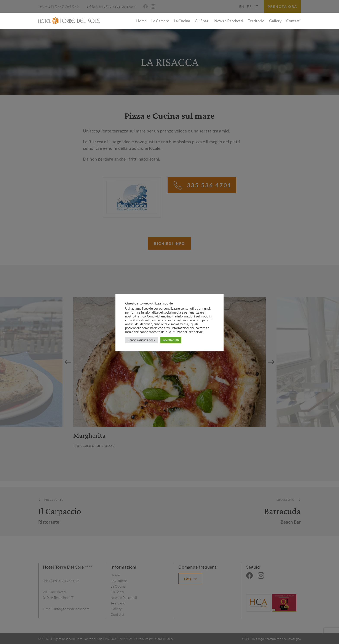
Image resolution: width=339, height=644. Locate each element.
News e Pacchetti (229, 21)
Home (141, 21)
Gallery (275, 21)
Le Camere (160, 21)
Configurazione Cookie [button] (142, 340)
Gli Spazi (202, 21)
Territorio (256, 21)
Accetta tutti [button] (171, 340)
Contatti (293, 21)
